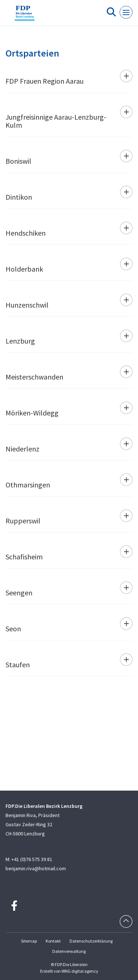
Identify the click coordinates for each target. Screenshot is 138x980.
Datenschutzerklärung (91, 941)
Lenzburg (20, 341)
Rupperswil (23, 521)
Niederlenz (22, 449)
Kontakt (53, 941)
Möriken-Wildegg (32, 413)
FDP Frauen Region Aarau (45, 81)
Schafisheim (24, 557)
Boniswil (18, 161)
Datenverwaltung (69, 951)
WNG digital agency (80, 971)
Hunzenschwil (27, 305)
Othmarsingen (28, 485)
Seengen (19, 593)
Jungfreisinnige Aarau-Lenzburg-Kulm (56, 121)
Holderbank (24, 269)
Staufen (18, 665)
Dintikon (19, 197)
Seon (13, 629)
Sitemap (29, 941)
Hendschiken (26, 233)
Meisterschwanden (34, 377)
